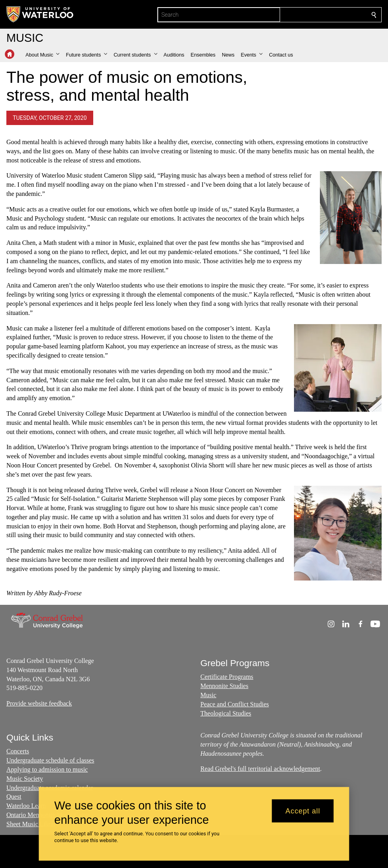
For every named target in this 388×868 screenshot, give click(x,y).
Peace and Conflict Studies (235, 704)
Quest (14, 797)
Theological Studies (226, 713)
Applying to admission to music (47, 769)
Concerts (18, 751)
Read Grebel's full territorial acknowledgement (260, 769)
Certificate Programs (227, 677)
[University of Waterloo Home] (40, 14)
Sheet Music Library (33, 824)
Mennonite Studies (224, 686)
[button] (42, 55)
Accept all (303, 811)
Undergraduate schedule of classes (50, 760)
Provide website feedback (39, 704)
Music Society (25, 779)
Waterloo (19, 806)
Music (208, 695)
